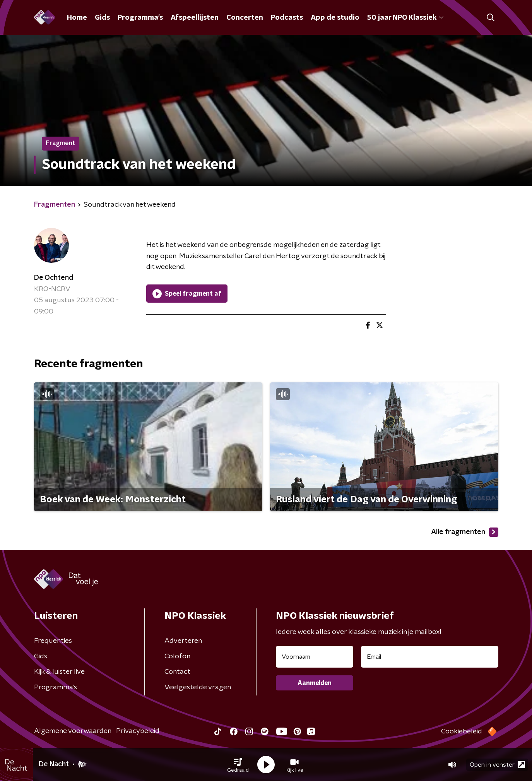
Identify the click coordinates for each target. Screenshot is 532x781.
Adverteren (183, 641)
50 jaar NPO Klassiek (405, 18)
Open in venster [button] (497, 765)
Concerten (245, 18)
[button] (238, 765)
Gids (102, 18)
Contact (177, 672)
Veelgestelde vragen (198, 687)
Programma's (140, 18)
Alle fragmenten (465, 532)
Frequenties (53, 641)
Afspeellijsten (195, 18)
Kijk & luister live (59, 672)
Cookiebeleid (462, 731)
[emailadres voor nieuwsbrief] (430, 657)
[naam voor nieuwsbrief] (315, 657)
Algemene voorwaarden (73, 731)
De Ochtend (54, 278)
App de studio (335, 18)
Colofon (177, 656)
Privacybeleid (138, 731)
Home (77, 18)
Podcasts (287, 18)
